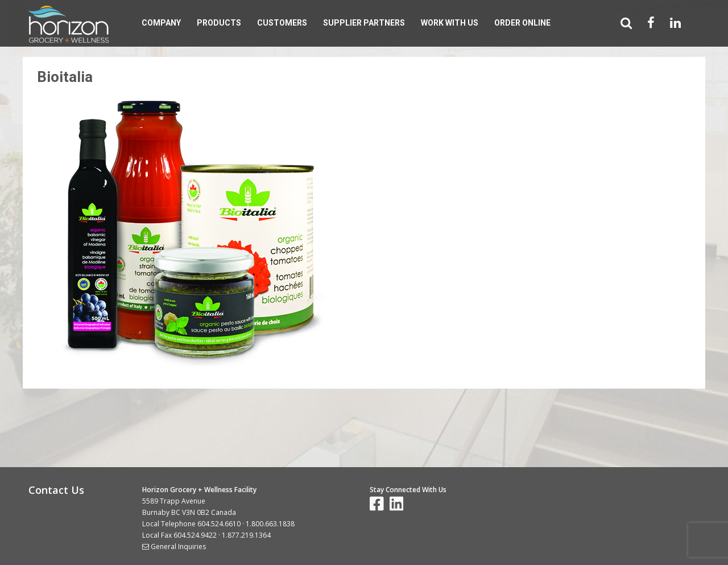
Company (161, 23)
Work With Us (450, 23)
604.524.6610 (219, 524)
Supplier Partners (364, 23)
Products (219, 23)
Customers (282, 23)
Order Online (522, 23)
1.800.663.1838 (270, 524)
